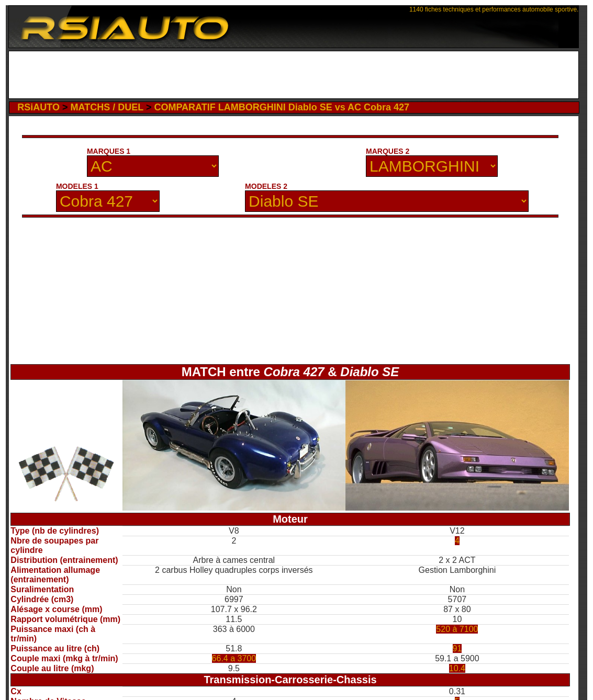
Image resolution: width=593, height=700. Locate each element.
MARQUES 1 (109, 151)
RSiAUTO (38, 107)
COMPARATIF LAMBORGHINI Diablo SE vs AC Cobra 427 (282, 107)
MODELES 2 (266, 186)
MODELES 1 (77, 186)
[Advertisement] (294, 75)
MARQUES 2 (388, 151)
